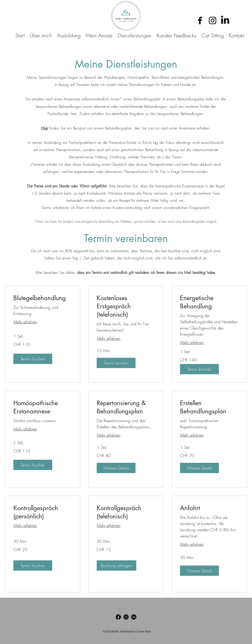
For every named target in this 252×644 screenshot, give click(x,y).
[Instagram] (213, 20)
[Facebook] (200, 20)
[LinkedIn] (225, 20)
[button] (33, 359)
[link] (43, 298)
